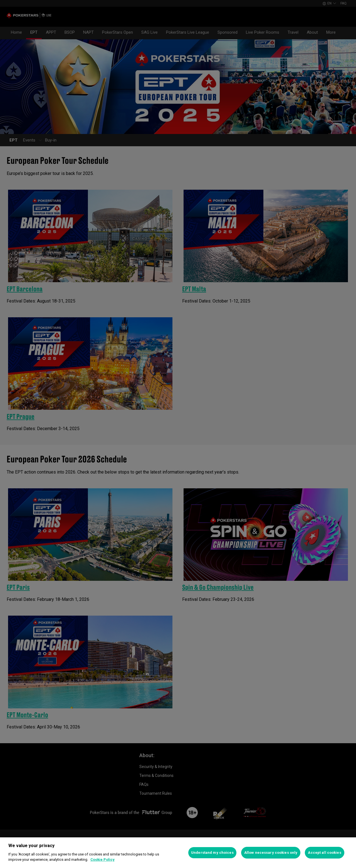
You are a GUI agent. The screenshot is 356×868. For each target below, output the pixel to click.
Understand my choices (212, 853)
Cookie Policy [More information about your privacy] (102, 860)
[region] (178, 853)
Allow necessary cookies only (271, 853)
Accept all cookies (324, 853)
